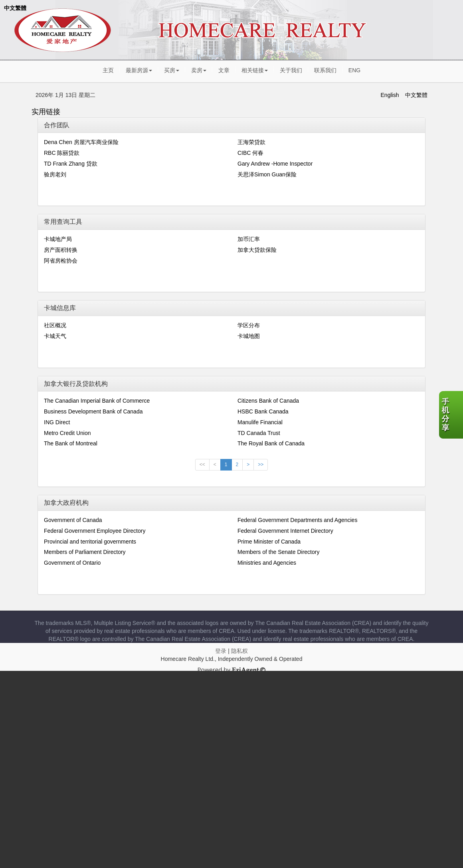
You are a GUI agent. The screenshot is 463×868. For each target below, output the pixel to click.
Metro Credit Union (67, 433)
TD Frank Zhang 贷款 (71, 164)
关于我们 (291, 70)
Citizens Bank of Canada (268, 401)
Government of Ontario (72, 563)
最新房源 (139, 70)
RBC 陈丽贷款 (62, 153)
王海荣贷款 (251, 142)
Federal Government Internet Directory (285, 531)
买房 (172, 70)
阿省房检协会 (61, 261)
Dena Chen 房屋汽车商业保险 (81, 142)
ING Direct (57, 422)
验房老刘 (55, 174)
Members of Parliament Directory (85, 552)
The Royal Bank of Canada (271, 443)
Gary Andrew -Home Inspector (275, 164)
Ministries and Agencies (267, 563)
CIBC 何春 (250, 153)
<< (202, 465)
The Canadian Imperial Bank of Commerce (97, 401)
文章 (224, 70)
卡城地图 (249, 336)
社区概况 (55, 325)
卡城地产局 (58, 239)
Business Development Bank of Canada (93, 411)
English (390, 95)
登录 (221, 651)
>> (261, 465)
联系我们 (325, 70)
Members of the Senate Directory (278, 552)
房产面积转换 (61, 250)
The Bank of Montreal (71, 443)
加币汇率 (249, 239)
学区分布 (249, 325)
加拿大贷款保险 (257, 250)
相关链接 (255, 70)
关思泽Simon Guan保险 (267, 174)
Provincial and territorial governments (90, 542)
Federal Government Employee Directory (95, 531)
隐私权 (239, 651)
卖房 (199, 70)
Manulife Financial (260, 422)
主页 (108, 70)
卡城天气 (55, 336)
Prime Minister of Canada (269, 542)
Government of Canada (73, 520)
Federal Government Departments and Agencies (297, 520)
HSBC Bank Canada (263, 411)
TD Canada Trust (259, 433)
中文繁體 (15, 8)
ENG (354, 70)
